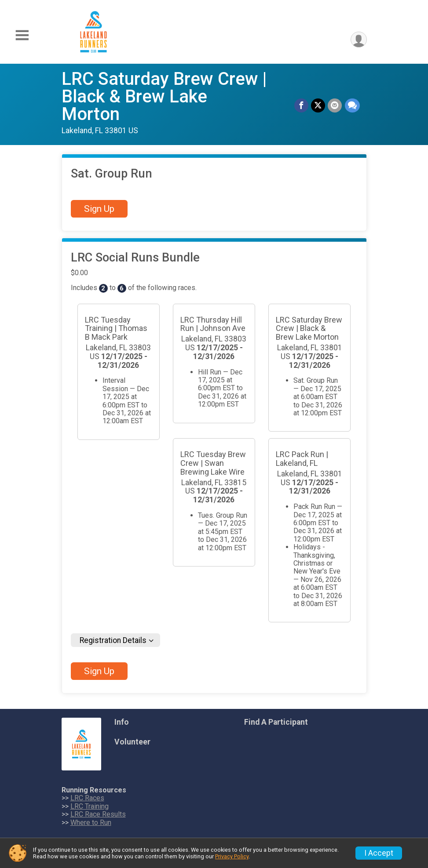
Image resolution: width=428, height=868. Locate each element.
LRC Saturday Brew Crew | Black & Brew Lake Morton (164, 96)
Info (122, 722)
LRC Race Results (98, 814)
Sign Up (99, 209)
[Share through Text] (352, 105)
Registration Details (113, 640)
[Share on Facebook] (302, 105)
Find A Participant (276, 722)
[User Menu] (359, 40)
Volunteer (132, 742)
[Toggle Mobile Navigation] (22, 35)
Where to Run (91, 823)
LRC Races (87, 798)
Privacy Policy (232, 856)
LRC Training (90, 806)
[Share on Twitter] (318, 105)
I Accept (379, 853)
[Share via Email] (335, 105)
